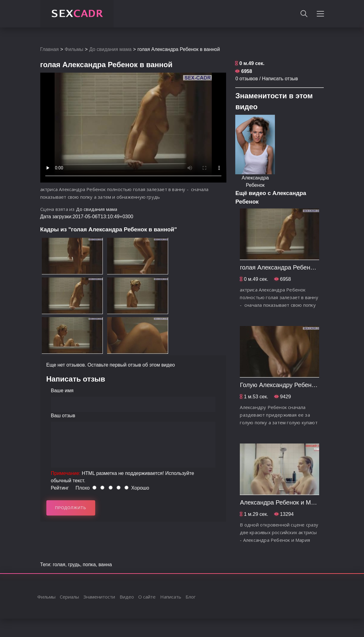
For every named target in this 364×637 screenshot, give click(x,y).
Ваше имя (62, 391)
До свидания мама (110, 49)
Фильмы (74, 49)
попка (89, 565)
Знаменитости (99, 597)
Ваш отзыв (63, 416)
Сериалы (69, 597)
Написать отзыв (280, 79)
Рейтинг (60, 488)
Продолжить (71, 508)
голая (59, 565)
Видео (127, 597)
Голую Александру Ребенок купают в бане (299, 385)
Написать (171, 597)
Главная (50, 49)
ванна (105, 565)
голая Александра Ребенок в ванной (291, 267)
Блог (191, 597)
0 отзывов (247, 79)
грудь (74, 565)
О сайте (147, 597)
